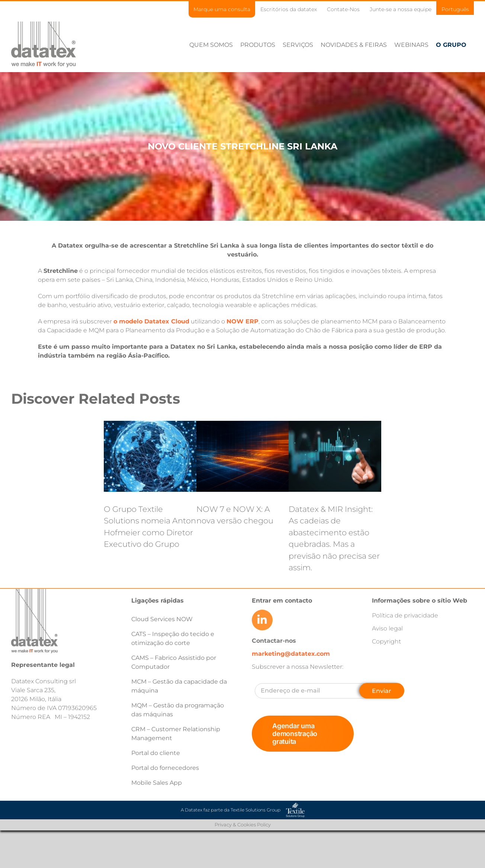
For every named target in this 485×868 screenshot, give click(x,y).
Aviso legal (387, 628)
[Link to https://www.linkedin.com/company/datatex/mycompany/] (262, 620)
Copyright (386, 641)
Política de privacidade (405, 615)
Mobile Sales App (157, 783)
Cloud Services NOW (162, 619)
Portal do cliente (156, 753)
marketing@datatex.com (291, 654)
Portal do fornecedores (165, 768)
